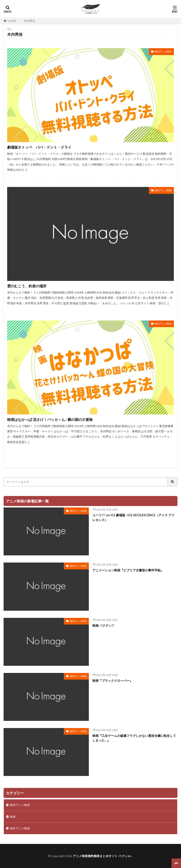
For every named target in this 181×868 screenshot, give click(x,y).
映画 (13, 817)
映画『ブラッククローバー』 (113, 681)
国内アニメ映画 (163, 52)
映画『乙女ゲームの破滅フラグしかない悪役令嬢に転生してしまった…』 (134, 738)
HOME (12, 21)
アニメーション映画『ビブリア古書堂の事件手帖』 (128, 570)
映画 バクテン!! (103, 625)
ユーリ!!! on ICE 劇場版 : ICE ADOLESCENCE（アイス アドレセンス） (133, 517)
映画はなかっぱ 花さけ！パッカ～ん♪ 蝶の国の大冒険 (50, 419)
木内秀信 (29, 21)
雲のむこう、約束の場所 (27, 286)
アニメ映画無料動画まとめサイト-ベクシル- (103, 856)
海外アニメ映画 (20, 828)
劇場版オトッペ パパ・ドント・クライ (39, 147)
